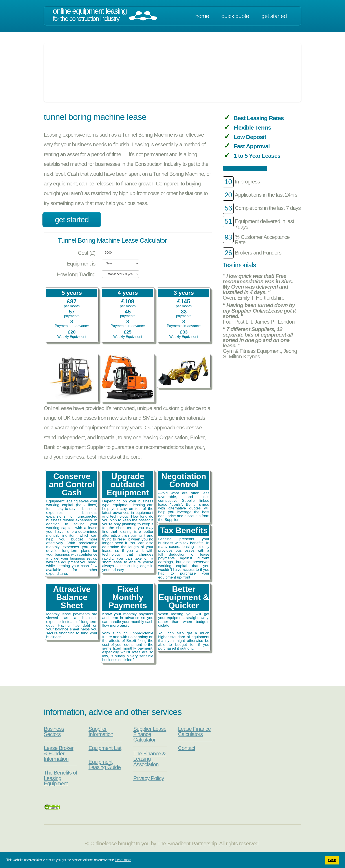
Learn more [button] (123, 860)
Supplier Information (101, 732)
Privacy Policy (149, 778)
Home (202, 16)
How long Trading (76, 274)
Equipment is (81, 264)
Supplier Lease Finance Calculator (150, 734)
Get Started (274, 16)
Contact (187, 748)
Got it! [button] (332, 860)
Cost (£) (87, 253)
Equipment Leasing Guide (105, 765)
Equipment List (105, 748)
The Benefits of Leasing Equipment (60, 778)
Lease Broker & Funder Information (59, 753)
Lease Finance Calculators (194, 732)
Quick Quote (235, 16)
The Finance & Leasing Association (150, 759)
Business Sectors (54, 732)
